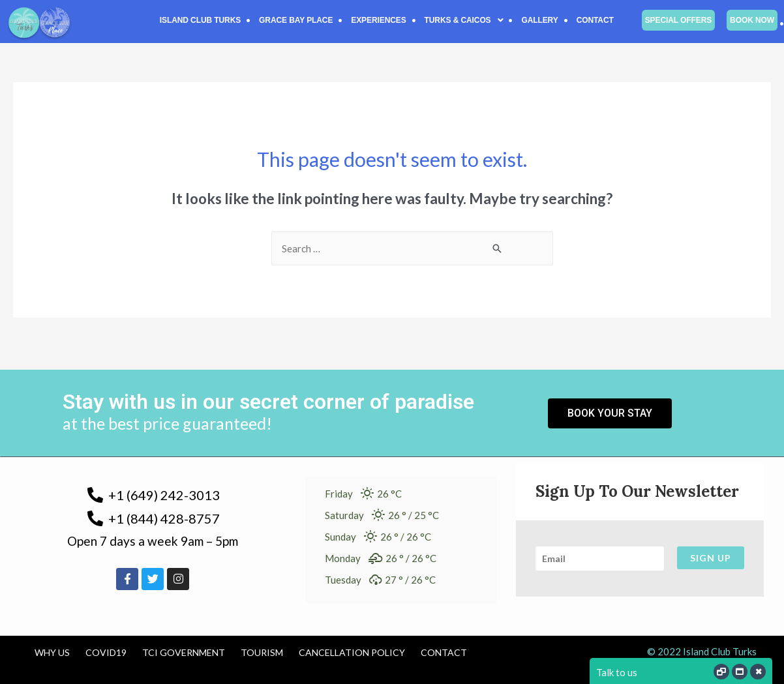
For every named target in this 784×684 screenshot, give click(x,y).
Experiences (378, 20)
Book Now (752, 20)
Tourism (262, 652)
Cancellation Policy (352, 652)
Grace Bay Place (296, 20)
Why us (52, 652)
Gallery (539, 20)
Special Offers (678, 20)
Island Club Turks (200, 20)
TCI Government (184, 652)
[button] (464, 20)
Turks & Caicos (464, 20)
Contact (595, 20)
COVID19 (106, 652)
